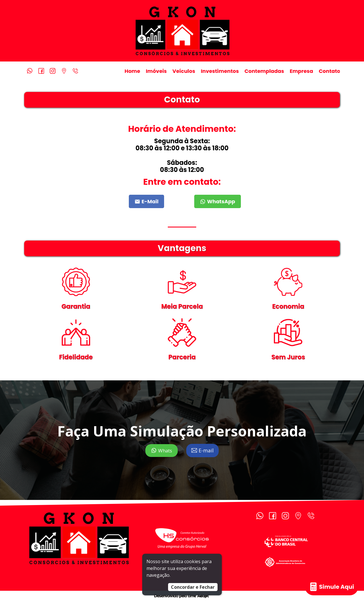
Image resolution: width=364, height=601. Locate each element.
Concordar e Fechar (193, 587)
